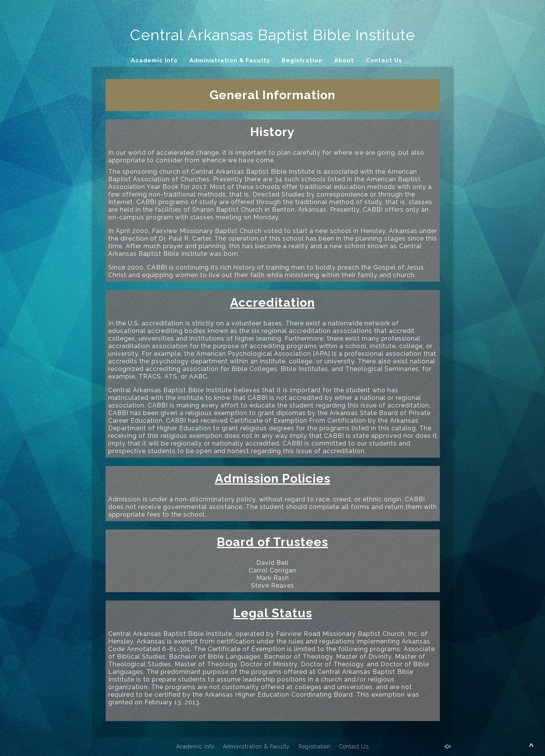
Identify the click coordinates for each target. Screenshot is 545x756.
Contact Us (384, 60)
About (344, 60)
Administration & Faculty (230, 60)
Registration (302, 60)
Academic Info (154, 60)
